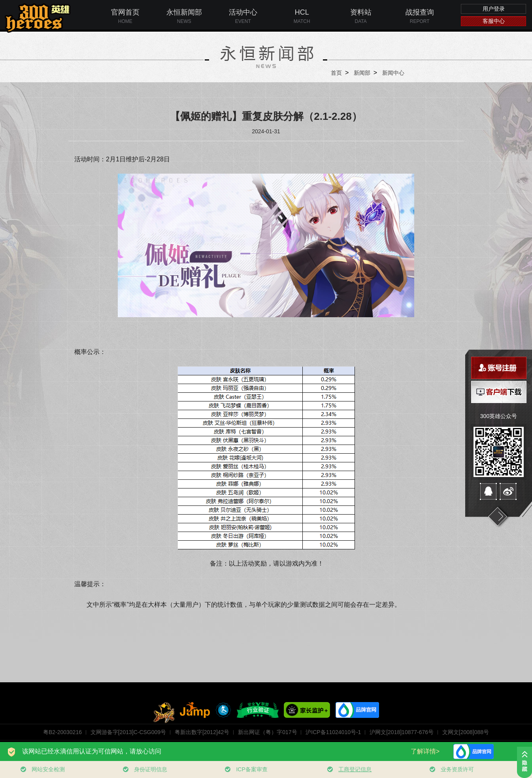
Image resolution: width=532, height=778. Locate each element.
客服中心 (494, 21)
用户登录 (494, 9)
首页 (336, 73)
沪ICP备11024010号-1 (333, 732)
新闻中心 (393, 73)
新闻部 (362, 73)
